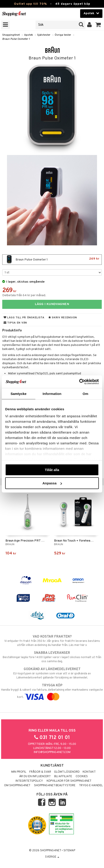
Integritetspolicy (29, 781)
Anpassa (52, 483)
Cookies (82, 777)
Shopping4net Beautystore (55, 786)
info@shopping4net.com (52, 752)
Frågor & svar (40, 772)
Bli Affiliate (63, 777)
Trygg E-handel (91, 786)
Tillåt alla (52, 470)
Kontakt (89, 772)
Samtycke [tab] (19, 393)
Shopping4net (11, 35)
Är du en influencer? (35, 777)
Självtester (44, 35)
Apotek (28, 35)
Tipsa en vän (15, 323)
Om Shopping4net (17, 786)
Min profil (19, 772)
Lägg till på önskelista (24, 318)
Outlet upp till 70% (30, 4)
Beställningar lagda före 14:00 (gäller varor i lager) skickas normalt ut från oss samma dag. (52, 657)
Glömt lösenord (67, 772)
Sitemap (69, 851)
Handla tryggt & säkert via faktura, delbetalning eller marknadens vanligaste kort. (52, 691)
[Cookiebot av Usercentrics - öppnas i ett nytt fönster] (79, 382)
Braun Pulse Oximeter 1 (16, 39)
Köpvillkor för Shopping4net (69, 781)
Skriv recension (63, 318)
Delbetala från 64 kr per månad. (24, 295)
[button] (98, 25)
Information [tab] (52, 393)
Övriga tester (63, 35)
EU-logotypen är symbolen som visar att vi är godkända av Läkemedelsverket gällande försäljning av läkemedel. (52, 673)
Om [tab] (85, 393)
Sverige (52, 857)
